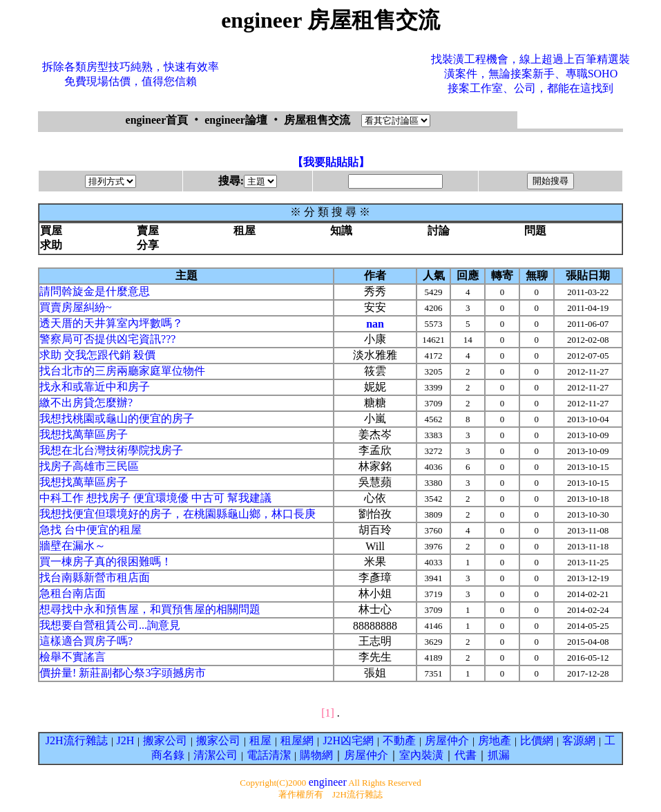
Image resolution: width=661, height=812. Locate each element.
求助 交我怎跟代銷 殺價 (97, 355)
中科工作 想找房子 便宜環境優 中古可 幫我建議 (155, 498)
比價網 (537, 740)
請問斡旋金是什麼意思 (95, 291)
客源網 (579, 740)
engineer (328, 782)
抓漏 (499, 755)
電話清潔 (269, 755)
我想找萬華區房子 (84, 434)
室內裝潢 (421, 755)
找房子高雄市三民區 (89, 466)
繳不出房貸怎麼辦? (86, 403)
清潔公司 (215, 755)
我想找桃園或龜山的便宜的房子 (117, 418)
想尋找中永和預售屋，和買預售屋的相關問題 (150, 609)
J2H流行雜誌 (77, 740)
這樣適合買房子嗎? (86, 641)
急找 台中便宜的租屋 (90, 530)
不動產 (399, 740)
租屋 (260, 740)
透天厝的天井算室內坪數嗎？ (111, 323)
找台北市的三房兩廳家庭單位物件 (122, 371)
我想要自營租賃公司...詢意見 (110, 625)
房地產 (495, 740)
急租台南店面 (73, 593)
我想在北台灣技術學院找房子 (111, 450)
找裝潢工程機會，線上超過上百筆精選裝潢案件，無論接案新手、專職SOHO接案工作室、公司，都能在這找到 (530, 74)
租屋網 (297, 740)
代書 (466, 755)
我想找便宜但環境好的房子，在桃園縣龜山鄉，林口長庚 (178, 514)
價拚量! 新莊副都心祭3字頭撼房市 (123, 673)
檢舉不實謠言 (73, 657)
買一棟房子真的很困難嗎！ (106, 561)
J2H (126, 740)
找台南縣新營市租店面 (95, 577)
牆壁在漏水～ (73, 546)
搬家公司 (165, 740)
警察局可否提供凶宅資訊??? (107, 339)
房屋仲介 (447, 740)
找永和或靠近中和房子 (95, 387)
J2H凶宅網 (348, 740)
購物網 (316, 755)
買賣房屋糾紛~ (76, 307)
